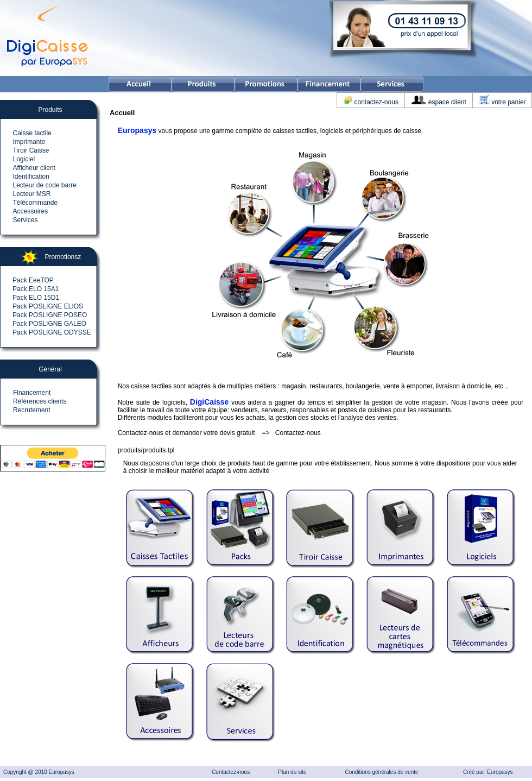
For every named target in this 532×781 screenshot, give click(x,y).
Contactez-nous (298, 433)
